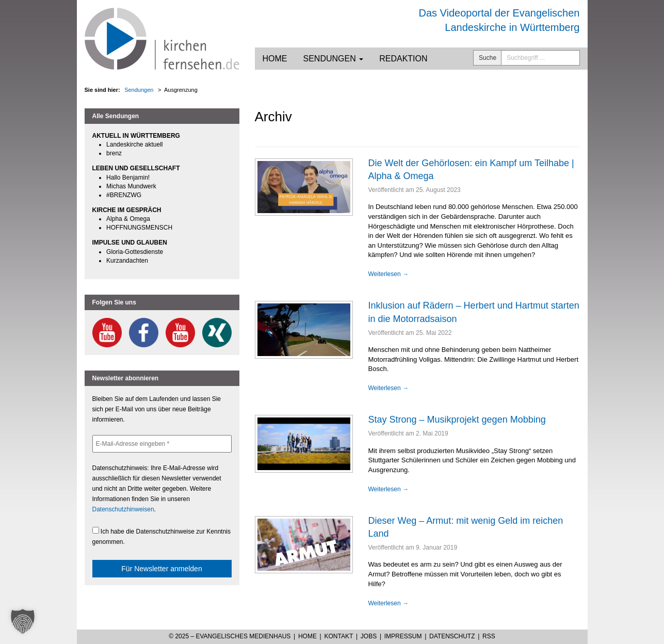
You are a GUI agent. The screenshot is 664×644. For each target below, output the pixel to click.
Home (275, 59)
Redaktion (403, 59)
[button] (23, 621)
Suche (488, 58)
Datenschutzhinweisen (123, 509)
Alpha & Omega (128, 219)
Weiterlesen (388, 274)
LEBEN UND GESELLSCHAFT (136, 168)
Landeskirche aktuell (134, 144)
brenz (114, 153)
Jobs (369, 636)
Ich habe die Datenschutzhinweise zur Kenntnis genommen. (162, 536)
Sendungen (334, 59)
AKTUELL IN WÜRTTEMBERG (136, 136)
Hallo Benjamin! (128, 178)
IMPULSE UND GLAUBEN (130, 243)
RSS (489, 636)
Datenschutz (452, 636)
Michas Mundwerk (131, 186)
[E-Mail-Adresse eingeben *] (162, 444)
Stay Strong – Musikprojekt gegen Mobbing (457, 420)
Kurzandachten (127, 261)
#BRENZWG (124, 195)
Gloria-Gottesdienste (135, 252)
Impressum (403, 636)
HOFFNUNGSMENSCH (139, 228)
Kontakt (338, 636)
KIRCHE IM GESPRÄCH (127, 210)
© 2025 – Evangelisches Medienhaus (230, 636)
